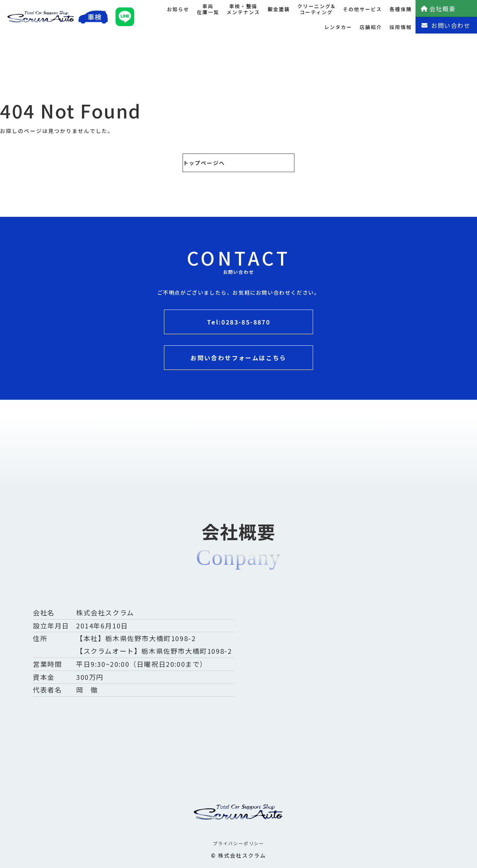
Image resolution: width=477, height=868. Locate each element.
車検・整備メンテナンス (243, 9)
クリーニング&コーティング (316, 9)
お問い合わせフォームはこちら (238, 358)
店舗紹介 (371, 27)
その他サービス (362, 9)
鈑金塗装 (279, 9)
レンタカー (338, 27)
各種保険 (401, 9)
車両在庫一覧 (208, 9)
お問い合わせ (446, 25)
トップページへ (204, 163)
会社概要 (438, 9)
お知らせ (178, 9)
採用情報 (401, 27)
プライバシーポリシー (238, 843)
